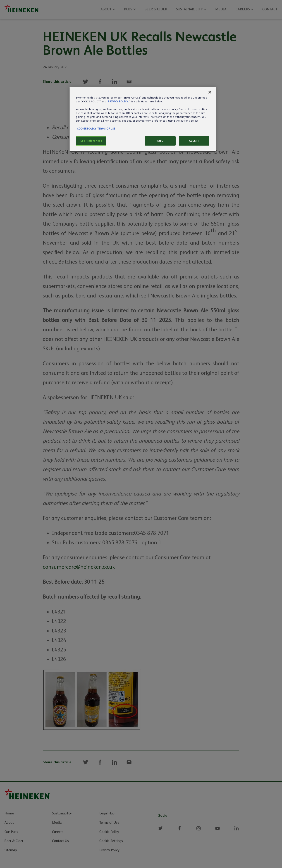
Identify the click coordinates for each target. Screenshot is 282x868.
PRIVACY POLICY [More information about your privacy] (118, 102)
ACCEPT (194, 141)
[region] (143, 119)
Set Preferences (91, 141)
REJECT (160, 141)
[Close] (210, 92)
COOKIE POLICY (87, 129)
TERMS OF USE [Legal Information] (106, 129)
